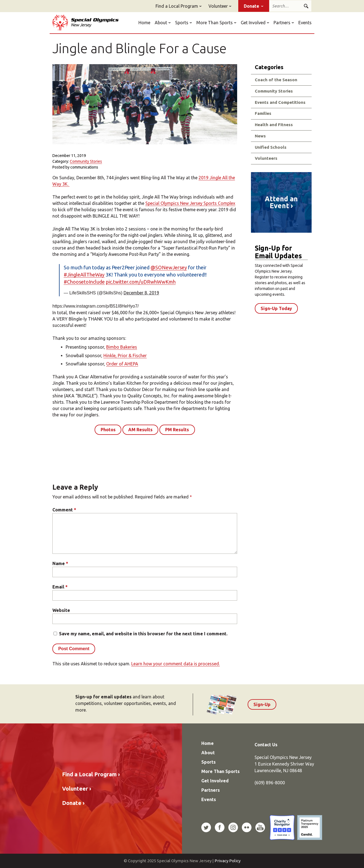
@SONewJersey (169, 267)
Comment (64, 510)
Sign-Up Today (276, 308)
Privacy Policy (227, 861)
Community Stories (86, 161)
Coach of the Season (276, 80)
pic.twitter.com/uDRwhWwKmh (141, 282)
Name (60, 563)
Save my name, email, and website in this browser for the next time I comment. (143, 634)
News (260, 136)
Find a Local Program (177, 6)
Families (263, 113)
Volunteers (266, 158)
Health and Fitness (274, 125)
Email (60, 587)
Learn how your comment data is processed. (176, 664)
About (161, 23)
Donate (251, 6)
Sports (182, 23)
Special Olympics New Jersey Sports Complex (190, 203)
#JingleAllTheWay (84, 275)
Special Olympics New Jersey (85, 23)
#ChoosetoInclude (84, 282)
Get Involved (253, 23)
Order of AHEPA (122, 364)
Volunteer (218, 6)
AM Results (140, 430)
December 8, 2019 (141, 293)
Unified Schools (271, 147)
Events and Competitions (280, 102)
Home (144, 23)
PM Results (177, 430)
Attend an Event (281, 202)
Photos (108, 430)
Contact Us (266, 745)
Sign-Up (262, 704)
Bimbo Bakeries (122, 347)
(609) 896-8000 (270, 783)
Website (61, 610)
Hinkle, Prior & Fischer (125, 356)
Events (305, 23)
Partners (282, 23)
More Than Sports (215, 23)
